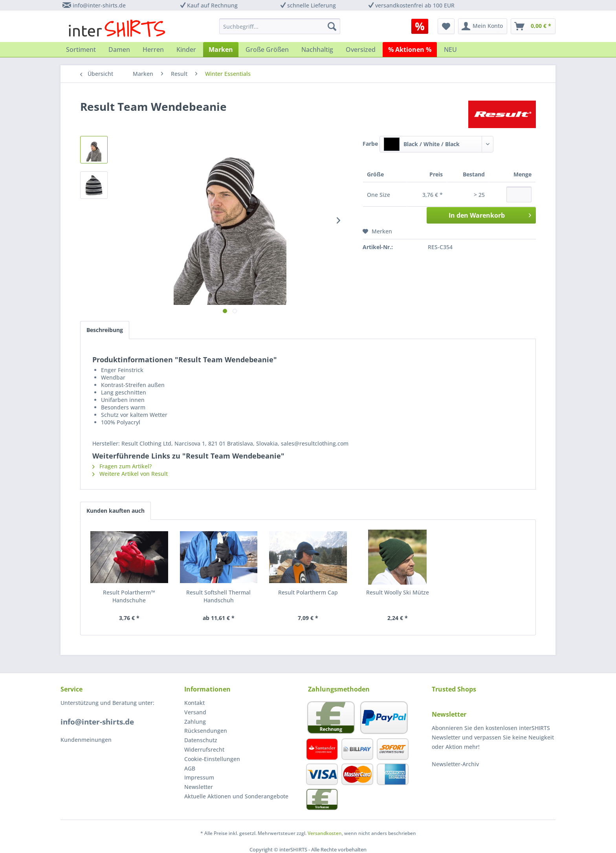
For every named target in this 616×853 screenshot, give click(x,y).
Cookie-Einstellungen (212, 759)
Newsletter (199, 787)
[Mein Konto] (483, 26)
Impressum (199, 777)
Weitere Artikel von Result (130, 474)
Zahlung (195, 722)
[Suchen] (332, 26)
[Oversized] (361, 50)
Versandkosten (325, 833)
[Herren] (153, 50)
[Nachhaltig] (317, 50)
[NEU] (450, 50)
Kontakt (194, 703)
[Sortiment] (81, 50)
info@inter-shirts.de (99, 5)
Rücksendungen (206, 731)
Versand (195, 712)
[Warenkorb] (533, 26)
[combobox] (436, 144)
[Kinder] (186, 50)
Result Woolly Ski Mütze (398, 592)
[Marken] (221, 50)
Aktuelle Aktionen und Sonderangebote (236, 796)
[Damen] (119, 50)
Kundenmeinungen (86, 740)
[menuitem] (423, 26)
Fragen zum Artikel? (122, 466)
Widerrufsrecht (204, 749)
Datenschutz (201, 740)
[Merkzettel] (446, 26)
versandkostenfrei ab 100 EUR (415, 5)
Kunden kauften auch (115, 511)
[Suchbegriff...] (280, 26)
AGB (190, 768)
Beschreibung (105, 330)
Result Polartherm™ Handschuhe (129, 596)
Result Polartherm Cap (308, 592)
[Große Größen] (267, 50)
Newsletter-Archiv (455, 764)
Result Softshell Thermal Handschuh (218, 596)
